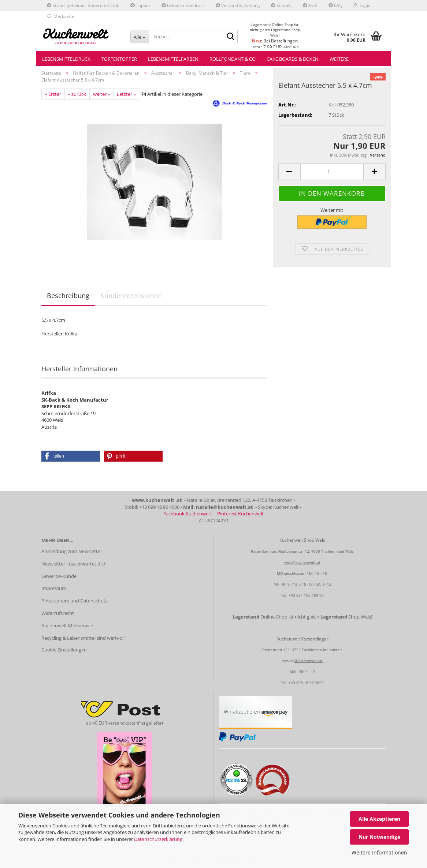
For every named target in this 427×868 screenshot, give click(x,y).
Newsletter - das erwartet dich (74, 564)
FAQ (335, 5)
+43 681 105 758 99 (306, 595)
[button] (289, 172)
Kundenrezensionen (131, 296)
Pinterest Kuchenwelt (240, 514)
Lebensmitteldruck (183, 5)
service (288, 661)
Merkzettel (61, 16)
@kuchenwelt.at (309, 661)
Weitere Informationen (379, 852)
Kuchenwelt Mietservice (67, 625)
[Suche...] (140, 37)
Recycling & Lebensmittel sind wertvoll (83, 638)
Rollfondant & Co (233, 59)
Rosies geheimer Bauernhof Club (83, 5)
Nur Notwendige (379, 837)
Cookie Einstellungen (64, 650)
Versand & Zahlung (238, 5)
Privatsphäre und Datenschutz (75, 601)
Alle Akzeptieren (379, 819)
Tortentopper (119, 59)
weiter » (101, 94)
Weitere (339, 59)
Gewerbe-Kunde (59, 576)
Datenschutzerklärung (158, 839)
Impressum (54, 588)
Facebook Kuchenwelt (187, 514)
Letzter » (126, 94)
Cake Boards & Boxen (293, 59)
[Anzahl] (332, 172)
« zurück (77, 94)
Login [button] (362, 5)
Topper (140, 5)
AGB (310, 5)
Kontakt (281, 5)
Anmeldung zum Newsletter (72, 551)
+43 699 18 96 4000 (306, 683)
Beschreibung (68, 296)
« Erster (53, 94)
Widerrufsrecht (58, 613)
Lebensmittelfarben (173, 59)
